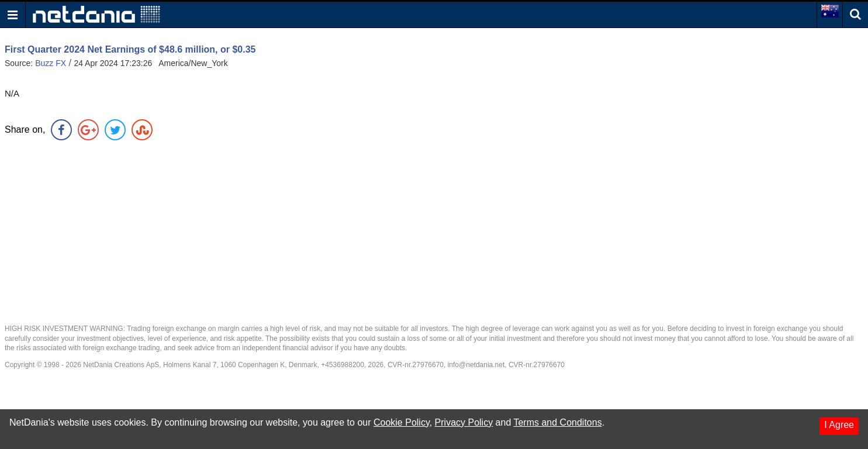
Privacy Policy (464, 422)
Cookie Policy (402, 422)
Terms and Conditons (557, 422)
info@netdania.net (476, 365)
